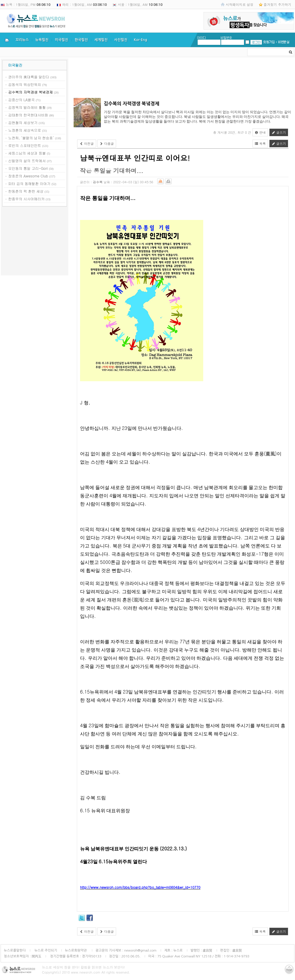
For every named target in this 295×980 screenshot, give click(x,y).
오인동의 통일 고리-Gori (28, 168)
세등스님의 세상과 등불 (27, 153)
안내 (260, 132)
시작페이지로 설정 (240, 4)
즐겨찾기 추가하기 (277, 4)
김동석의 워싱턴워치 (25, 84)
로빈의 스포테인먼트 (25, 145)
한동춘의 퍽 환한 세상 (26, 191)
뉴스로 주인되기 (45, 950)
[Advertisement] (35, 242)
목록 (260, 144)
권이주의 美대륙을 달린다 (29, 77)
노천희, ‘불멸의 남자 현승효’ (31, 138)
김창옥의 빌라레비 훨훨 (27, 107)
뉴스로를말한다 (15, 950)
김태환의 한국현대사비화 (28, 115)
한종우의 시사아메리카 (26, 199)
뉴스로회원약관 (76, 950)
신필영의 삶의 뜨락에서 (27, 161)
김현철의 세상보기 (23, 122)
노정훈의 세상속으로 (25, 130)
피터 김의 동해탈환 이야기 (29, 183)
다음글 (107, 144)
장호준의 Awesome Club (28, 176)
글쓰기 (279, 132)
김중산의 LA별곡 (21, 100)
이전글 (87, 144)
